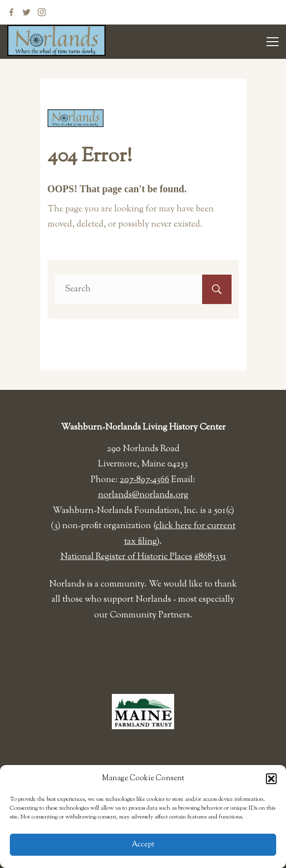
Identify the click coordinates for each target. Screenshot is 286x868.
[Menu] (273, 42)
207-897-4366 (144, 480)
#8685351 (210, 557)
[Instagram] (42, 12)
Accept (143, 845)
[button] (271, 779)
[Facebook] (11, 12)
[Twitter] (26, 12)
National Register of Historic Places (126, 557)
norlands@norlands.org (143, 495)
